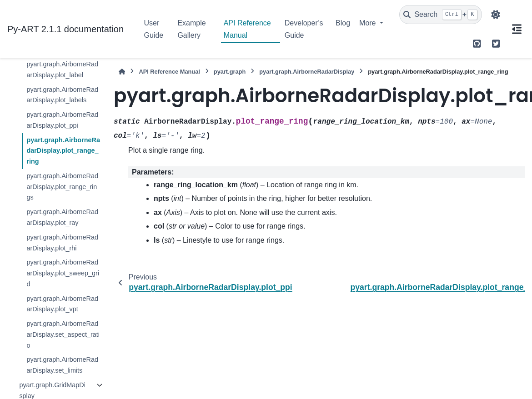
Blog (343, 23)
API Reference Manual (247, 29)
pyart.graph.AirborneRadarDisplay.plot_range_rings (62, 187)
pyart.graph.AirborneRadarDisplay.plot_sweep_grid (63, 273)
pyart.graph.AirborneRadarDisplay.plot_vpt (62, 304)
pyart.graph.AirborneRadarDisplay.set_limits (62, 365)
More (369, 23)
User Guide (154, 29)
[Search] (441, 15)
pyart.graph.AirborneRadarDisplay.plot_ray (62, 217)
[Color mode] (496, 15)
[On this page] (517, 29)
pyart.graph (230, 72)
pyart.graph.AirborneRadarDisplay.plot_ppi (62, 120)
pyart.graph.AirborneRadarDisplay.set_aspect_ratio (63, 334)
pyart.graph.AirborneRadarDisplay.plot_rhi (62, 243)
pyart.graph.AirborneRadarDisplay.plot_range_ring (63, 151)
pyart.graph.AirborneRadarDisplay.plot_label (62, 70)
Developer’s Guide (304, 29)
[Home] (122, 72)
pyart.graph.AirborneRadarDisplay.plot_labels (62, 95)
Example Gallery (191, 29)
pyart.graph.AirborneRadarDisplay (307, 72)
